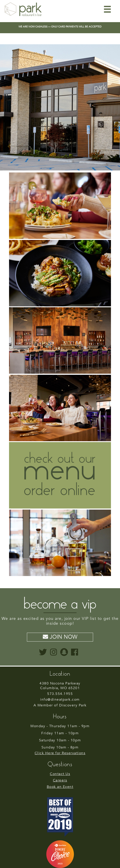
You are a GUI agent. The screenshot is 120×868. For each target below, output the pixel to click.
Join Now (60, 637)
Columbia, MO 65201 (60, 686)
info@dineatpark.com (60, 700)
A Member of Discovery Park (60, 705)
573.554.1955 (60, 694)
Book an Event (60, 787)
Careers (60, 780)
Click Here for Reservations (60, 753)
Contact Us (60, 774)
